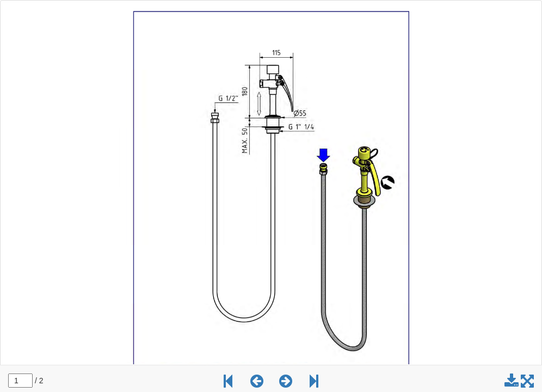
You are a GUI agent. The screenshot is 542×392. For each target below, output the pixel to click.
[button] (257, 384)
